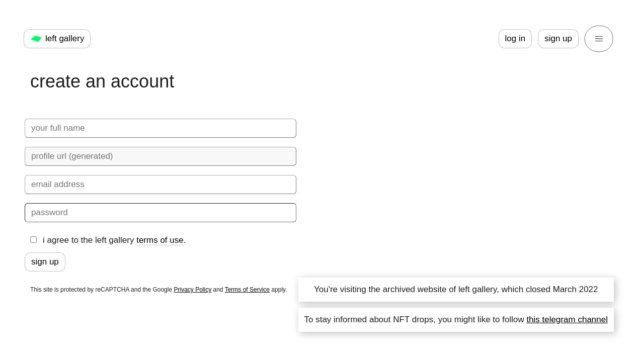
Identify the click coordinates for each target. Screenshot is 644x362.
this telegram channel (567, 320)
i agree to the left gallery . (108, 240)
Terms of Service (247, 290)
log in (515, 38)
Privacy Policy (192, 290)
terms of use (160, 240)
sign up (558, 38)
